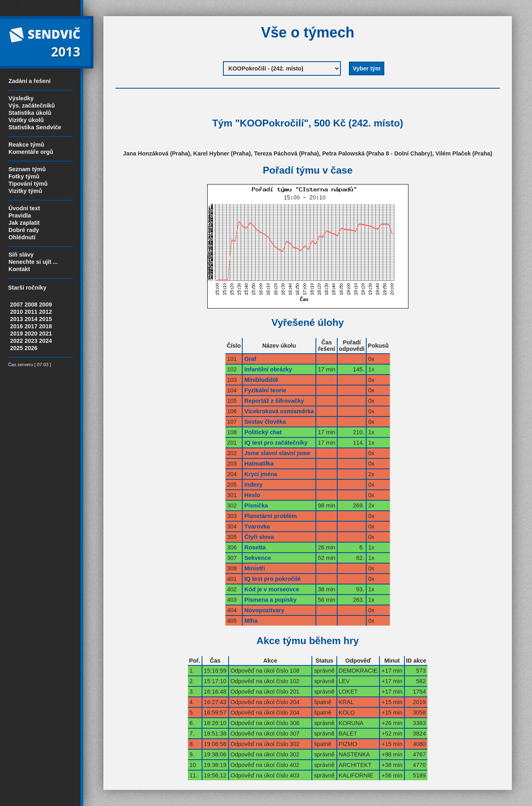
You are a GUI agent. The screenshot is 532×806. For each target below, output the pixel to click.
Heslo (252, 495)
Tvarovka (257, 526)
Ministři (255, 568)
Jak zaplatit (24, 223)
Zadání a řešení (30, 81)
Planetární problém (270, 516)
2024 (45, 341)
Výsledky (21, 98)
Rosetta (255, 547)
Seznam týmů (27, 169)
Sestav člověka (265, 422)
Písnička (256, 506)
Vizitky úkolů (26, 120)
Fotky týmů (24, 176)
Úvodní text (24, 208)
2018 (45, 326)
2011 (31, 312)
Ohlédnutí (22, 237)
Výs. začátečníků (32, 106)
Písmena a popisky (270, 600)
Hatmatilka (259, 464)
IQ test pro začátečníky (276, 443)
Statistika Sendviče (35, 127)
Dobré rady (24, 230)
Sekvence (258, 558)
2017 (31, 326)
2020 (31, 334)
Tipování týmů (28, 184)
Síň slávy (21, 255)
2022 (16, 341)
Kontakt (19, 269)
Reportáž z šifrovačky (274, 401)
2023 (31, 341)
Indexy (254, 485)
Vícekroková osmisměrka (279, 411)
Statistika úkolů (30, 113)
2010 (16, 312)
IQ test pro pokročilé (272, 579)
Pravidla (20, 215)
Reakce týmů (26, 145)
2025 (16, 348)
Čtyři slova (259, 537)
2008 (31, 305)
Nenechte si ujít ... (33, 262)
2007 (16, 305)
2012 (45, 312)
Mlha (251, 621)
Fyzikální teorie (265, 390)
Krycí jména (261, 474)
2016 (16, 326)
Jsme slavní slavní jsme (277, 453)
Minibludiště (261, 380)
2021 (45, 334)
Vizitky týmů (25, 191)
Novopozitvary (264, 610)
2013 (16, 319)
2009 (45, 305)
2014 (31, 319)
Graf (250, 359)
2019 (16, 334)
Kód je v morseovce (272, 589)
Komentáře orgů (31, 152)
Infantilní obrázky (268, 369)
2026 (31, 348)
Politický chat (263, 432)
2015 (45, 319)
